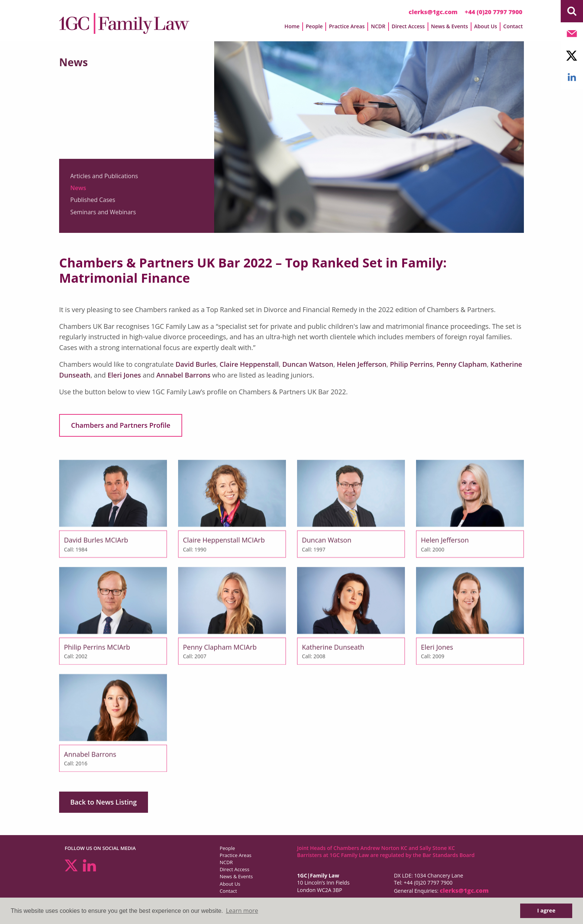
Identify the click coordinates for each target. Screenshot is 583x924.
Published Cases (93, 200)
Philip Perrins (412, 364)
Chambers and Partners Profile (121, 425)
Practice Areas (347, 26)
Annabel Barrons (184, 375)
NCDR (378, 26)
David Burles (196, 364)
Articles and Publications (104, 176)
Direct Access (408, 26)
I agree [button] (546, 910)
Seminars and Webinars (103, 212)
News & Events (450, 26)
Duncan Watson (308, 364)
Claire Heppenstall (249, 364)
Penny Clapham (462, 364)
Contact (513, 26)
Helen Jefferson (362, 364)
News (78, 188)
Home (292, 26)
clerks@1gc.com (433, 12)
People (314, 26)
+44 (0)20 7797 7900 (494, 12)
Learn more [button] (242, 911)
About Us (486, 26)
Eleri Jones (124, 375)
